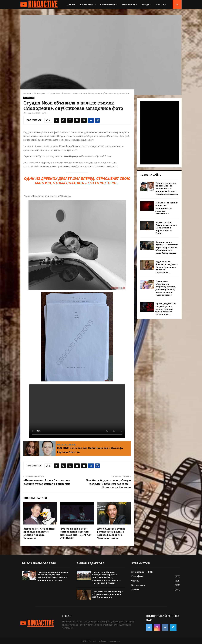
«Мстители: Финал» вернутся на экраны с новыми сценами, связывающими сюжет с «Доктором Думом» (106, 577)
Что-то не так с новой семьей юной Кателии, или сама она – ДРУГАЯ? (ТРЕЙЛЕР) (76, 533)
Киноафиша (128, 4)
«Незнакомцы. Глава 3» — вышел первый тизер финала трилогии (47, 482)
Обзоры (160, 4)
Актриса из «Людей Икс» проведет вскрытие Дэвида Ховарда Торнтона (39, 533)
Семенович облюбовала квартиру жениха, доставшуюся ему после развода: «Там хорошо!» (166, 288)
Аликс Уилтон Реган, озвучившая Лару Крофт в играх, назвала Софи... (166, 228)
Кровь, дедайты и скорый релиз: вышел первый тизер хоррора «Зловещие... (166, 309)
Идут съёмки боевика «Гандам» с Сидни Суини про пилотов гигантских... (167, 267)
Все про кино (87, 4)
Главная (71, 4)
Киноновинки (108, 4)
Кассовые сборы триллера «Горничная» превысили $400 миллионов (107, 594)
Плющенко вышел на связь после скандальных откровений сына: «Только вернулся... (167, 188)
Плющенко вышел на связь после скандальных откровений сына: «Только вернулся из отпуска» (53, 576)
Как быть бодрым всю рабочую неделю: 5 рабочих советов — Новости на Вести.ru (109, 484)
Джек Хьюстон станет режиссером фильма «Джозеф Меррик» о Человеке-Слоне (111, 533)
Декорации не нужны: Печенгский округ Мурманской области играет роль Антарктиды (167, 247)
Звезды (145, 4)
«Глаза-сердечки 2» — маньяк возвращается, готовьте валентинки (167, 208)
